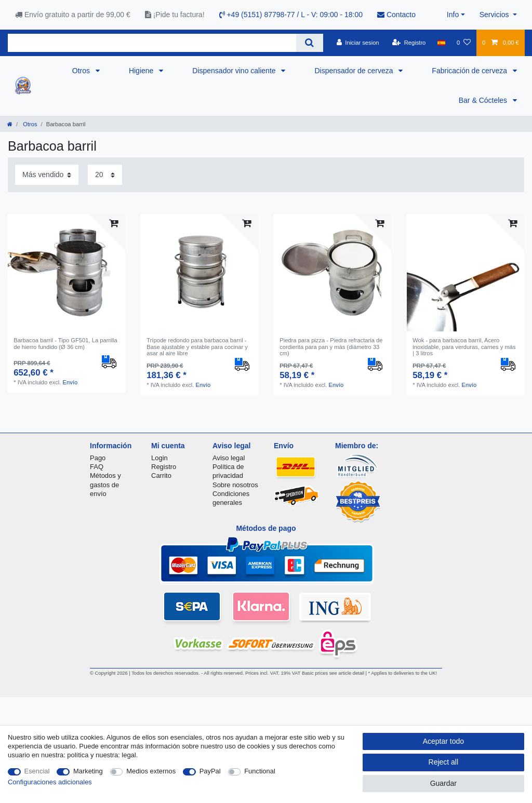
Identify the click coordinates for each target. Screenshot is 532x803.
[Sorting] (47, 175)
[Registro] (409, 43)
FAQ (97, 467)
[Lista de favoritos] (464, 43)
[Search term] (152, 43)
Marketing (88, 771)
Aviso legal (229, 458)
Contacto (396, 15)
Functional (260, 771)
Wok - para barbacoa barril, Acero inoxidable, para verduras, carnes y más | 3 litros (464, 347)
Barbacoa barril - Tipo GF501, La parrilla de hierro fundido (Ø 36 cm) (65, 343)
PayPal (210, 771)
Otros (82, 71)
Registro (164, 467)
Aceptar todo (443, 741)
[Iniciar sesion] (358, 43)
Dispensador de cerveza (355, 71)
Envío (70, 382)
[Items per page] (105, 175)
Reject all (444, 762)
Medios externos (151, 771)
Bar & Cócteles (484, 100)
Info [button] (453, 15)
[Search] (309, 43)
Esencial (37, 771)
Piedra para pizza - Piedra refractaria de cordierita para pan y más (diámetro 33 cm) (331, 347)
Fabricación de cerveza (470, 71)
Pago (98, 458)
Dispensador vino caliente (235, 71)
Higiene (142, 71)
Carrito (161, 476)
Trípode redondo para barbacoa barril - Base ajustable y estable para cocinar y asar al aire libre (197, 347)
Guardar (443, 783)
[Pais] (441, 43)
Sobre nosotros (235, 485)
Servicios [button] (495, 15)
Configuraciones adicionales (50, 782)
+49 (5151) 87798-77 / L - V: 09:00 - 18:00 (291, 15)
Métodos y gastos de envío (105, 484)
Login (159, 458)
